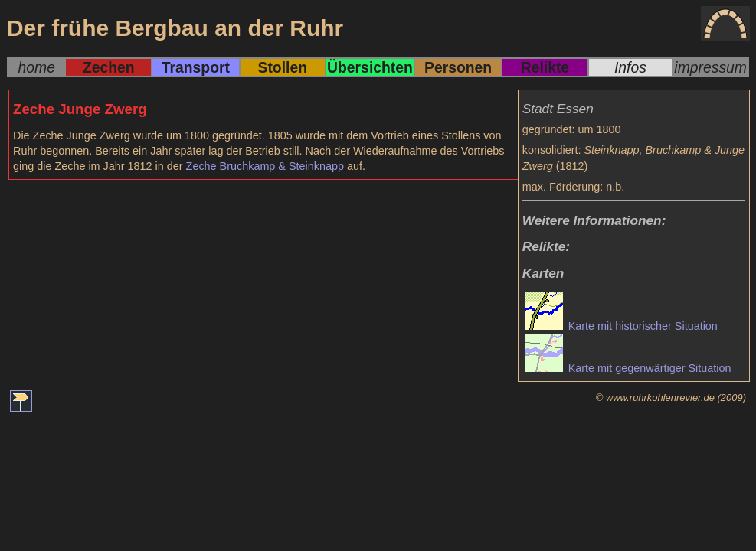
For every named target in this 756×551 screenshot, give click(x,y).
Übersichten (370, 67)
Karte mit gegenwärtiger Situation (628, 368)
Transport (196, 67)
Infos (630, 67)
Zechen (109, 67)
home (37, 67)
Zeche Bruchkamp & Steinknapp (265, 166)
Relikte (545, 67)
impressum (710, 67)
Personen (458, 67)
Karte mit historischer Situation (621, 326)
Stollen (282, 67)
